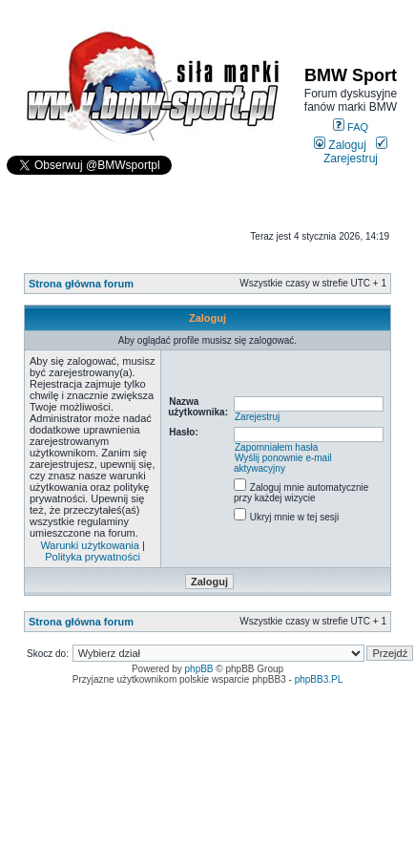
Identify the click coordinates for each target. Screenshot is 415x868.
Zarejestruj (355, 152)
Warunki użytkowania (90, 545)
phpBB (199, 669)
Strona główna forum (81, 284)
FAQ (351, 127)
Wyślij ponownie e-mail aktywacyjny (283, 463)
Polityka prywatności (93, 557)
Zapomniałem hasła (276, 447)
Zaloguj (340, 145)
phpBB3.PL (319, 679)
